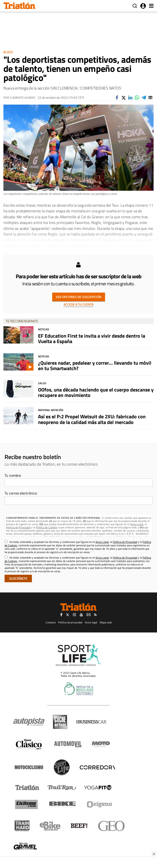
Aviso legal (91, 622)
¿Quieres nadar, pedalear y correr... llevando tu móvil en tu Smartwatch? (95, 366)
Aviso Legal (137, 524)
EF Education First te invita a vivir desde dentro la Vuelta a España (92, 339)
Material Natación (51, 410)
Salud (42, 383)
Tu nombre (13, 475)
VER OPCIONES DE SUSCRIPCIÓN (79, 297)
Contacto (51, 622)
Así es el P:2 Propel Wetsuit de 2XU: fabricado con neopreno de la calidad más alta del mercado (92, 419)
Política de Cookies (47, 527)
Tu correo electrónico (21, 493)
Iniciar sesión (143, 6)
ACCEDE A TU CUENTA (78, 304)
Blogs (8, 52)
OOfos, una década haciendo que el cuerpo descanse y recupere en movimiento (96, 392)
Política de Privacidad (18, 527)
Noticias (44, 329)
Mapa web (106, 622)
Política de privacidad (70, 622)
